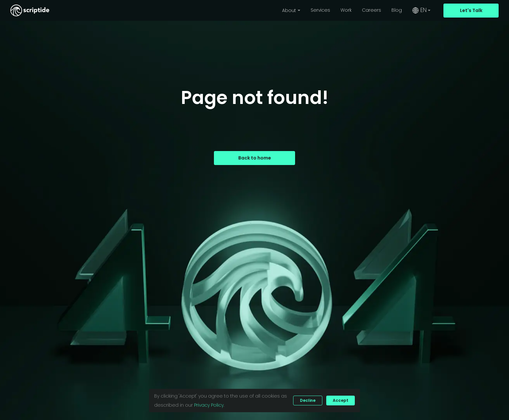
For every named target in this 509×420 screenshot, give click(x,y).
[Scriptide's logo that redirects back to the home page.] (30, 10)
